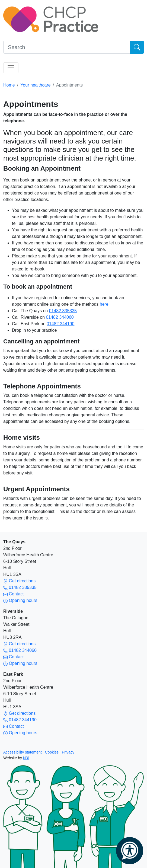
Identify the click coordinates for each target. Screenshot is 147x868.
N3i (26, 758)
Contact (14, 594)
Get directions (19, 581)
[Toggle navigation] (11, 68)
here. (105, 304)
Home (9, 85)
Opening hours (20, 600)
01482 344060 (60, 317)
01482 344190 (60, 324)
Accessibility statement (23, 752)
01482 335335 (63, 311)
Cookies (52, 752)
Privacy (68, 752)
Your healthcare (36, 85)
